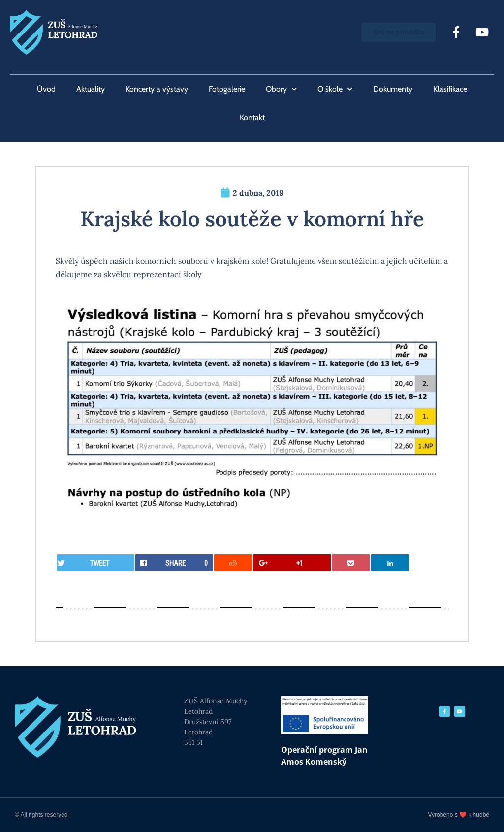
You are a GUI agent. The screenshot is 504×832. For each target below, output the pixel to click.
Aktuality (91, 89)
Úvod (46, 89)
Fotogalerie (227, 89)
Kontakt (252, 117)
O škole (335, 89)
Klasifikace (450, 89)
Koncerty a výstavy (157, 89)
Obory (281, 89)
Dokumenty (393, 89)
